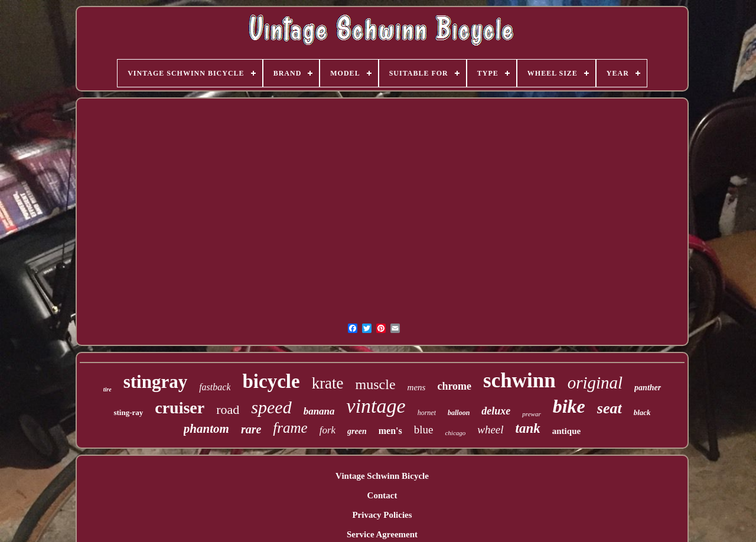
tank (528, 428)
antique (566, 431)
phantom (206, 429)
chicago (455, 433)
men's (390, 431)
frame (290, 428)
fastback (215, 387)
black (642, 412)
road (228, 409)
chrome (454, 386)
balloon (459, 413)
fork (328, 430)
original (595, 383)
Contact (382, 495)
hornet (427, 413)
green (357, 431)
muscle (376, 384)
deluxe (496, 411)
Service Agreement (382, 534)
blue (424, 430)
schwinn (519, 381)
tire (107, 389)
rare (251, 429)
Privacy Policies (382, 515)
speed (271, 407)
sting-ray (128, 412)
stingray (156, 382)
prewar (531, 414)
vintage (376, 406)
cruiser (180, 408)
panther (648, 388)
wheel (490, 430)
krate (328, 383)
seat (610, 408)
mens (417, 387)
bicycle (271, 381)
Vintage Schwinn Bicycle (382, 476)
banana (319, 411)
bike (569, 406)
